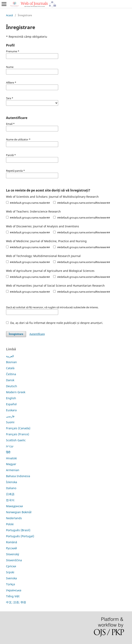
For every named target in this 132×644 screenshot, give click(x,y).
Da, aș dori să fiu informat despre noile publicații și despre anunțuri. (55, 323)
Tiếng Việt (13, 596)
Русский (11, 548)
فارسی (10, 416)
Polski (10, 524)
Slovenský (13, 554)
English (11, 398)
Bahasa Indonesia (18, 476)
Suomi (10, 422)
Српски (11, 566)
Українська (14, 590)
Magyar (11, 464)
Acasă (9, 15)
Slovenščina (14, 560)
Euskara (11, 410)
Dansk (10, 380)
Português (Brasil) (18, 530)
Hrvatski (11, 458)
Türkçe (11, 584)
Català (10, 368)
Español (11, 404)
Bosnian (11, 362)
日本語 (10, 494)
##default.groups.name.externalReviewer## (81, 203)
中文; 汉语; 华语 (16, 602)
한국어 (10, 500)
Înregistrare (16, 334)
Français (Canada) (18, 428)
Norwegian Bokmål (19, 512)
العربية (10, 356)
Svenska (11, 578)
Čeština (11, 374)
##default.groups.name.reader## (28, 203)
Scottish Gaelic (16, 440)
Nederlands (14, 518)
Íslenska (12, 482)
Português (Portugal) (20, 536)
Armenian (13, 470)
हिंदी (8, 452)
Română (12, 542)
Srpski (10, 572)
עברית (10, 446)
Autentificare (37, 334)
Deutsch (12, 386)
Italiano (11, 488)
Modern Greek (16, 392)
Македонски (14, 506)
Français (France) (18, 434)
